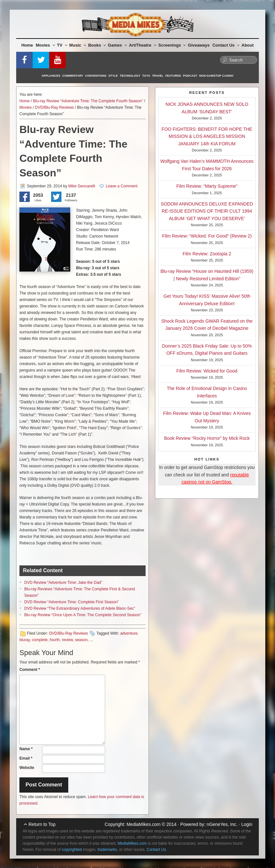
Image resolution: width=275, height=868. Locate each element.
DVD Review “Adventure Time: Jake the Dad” (63, 583)
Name (26, 749)
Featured (173, 76)
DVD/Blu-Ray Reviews (54, 107)
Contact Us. (157, 850)
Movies (45, 45)
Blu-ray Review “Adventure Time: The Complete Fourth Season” (88, 101)
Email (26, 758)
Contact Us (226, 45)
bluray (25, 640)
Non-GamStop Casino (216, 76)
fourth (55, 640)
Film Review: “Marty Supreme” (207, 186)
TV (62, 45)
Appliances (51, 76)
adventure (129, 633)
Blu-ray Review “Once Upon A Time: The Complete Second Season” (83, 615)
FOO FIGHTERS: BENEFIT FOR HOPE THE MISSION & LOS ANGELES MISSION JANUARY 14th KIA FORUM (207, 136)
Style (113, 76)
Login (247, 824)
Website (27, 768)
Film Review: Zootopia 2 (207, 254)
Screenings (172, 45)
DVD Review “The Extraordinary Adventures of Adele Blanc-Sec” (80, 608)
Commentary (73, 76)
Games (117, 45)
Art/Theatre (142, 45)
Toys (146, 76)
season (81, 640)
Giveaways (199, 45)
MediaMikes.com (143, 824)
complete (40, 640)
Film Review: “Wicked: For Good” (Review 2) (207, 236)
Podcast (190, 76)
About (248, 45)
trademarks (107, 850)
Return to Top (42, 824)
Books (97, 45)
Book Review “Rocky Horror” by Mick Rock (207, 438)
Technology (130, 76)
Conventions (96, 76)
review (67, 640)
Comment (30, 670)
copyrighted (72, 850)
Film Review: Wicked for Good (207, 371)
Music (78, 45)
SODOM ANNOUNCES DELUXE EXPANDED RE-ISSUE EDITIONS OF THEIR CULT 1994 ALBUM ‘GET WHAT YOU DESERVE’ (207, 211)
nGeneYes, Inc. (222, 824)
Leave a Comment (122, 186)
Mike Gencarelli (82, 186)
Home (27, 45)
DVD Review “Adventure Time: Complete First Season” (71, 602)
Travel (158, 76)
